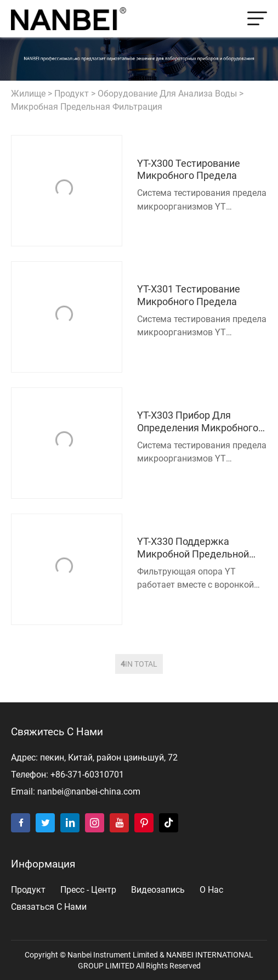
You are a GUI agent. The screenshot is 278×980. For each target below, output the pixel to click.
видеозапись (158, 890)
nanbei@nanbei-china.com (89, 792)
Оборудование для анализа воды (167, 94)
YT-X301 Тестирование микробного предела (189, 295)
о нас (211, 890)
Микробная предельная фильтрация (87, 107)
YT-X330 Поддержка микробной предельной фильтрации (193, 548)
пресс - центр (88, 890)
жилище (28, 94)
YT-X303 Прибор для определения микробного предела (198, 422)
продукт (72, 94)
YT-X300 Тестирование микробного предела (189, 170)
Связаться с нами (49, 907)
